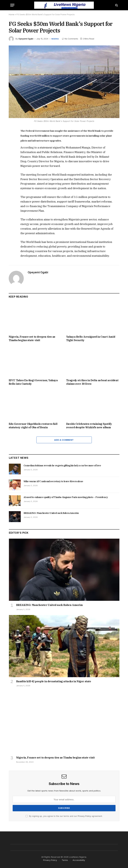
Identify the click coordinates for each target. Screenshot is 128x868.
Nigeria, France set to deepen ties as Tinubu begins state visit (32, 338)
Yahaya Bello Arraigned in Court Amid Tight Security (91, 338)
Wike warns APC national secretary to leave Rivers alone (53, 481)
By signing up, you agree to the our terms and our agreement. (64, 816)
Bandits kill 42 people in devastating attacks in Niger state (54, 681)
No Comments (70, 39)
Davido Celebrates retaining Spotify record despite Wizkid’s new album (89, 426)
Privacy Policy (84, 816)
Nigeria (55, 39)
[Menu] (12, 5)
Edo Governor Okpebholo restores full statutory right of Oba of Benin (33, 426)
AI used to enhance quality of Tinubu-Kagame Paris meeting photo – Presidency (66, 497)
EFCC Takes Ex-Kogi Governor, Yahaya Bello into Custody (33, 382)
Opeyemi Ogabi (26, 39)
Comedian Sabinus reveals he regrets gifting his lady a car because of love (62, 466)
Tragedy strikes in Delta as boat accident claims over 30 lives (92, 382)
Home (12, 14)
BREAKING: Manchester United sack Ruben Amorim (51, 513)
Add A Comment (64, 440)
